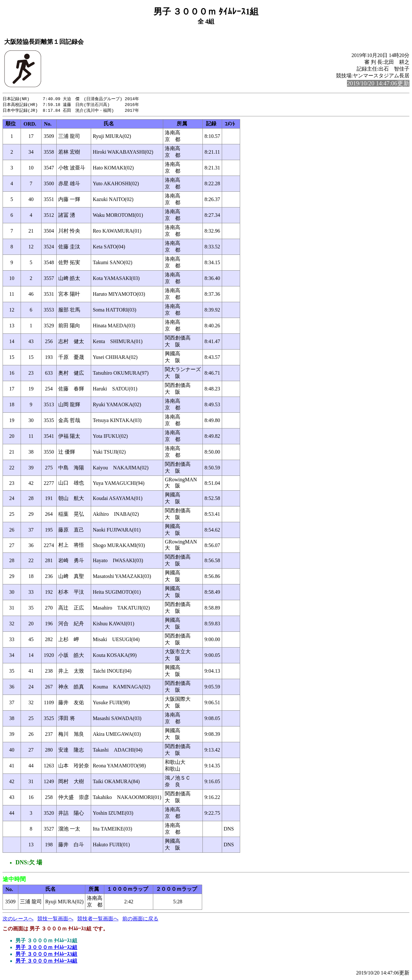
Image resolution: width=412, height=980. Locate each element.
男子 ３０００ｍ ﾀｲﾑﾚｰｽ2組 (46, 948)
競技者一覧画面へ (98, 920)
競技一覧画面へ (55, 920)
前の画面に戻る (140, 920)
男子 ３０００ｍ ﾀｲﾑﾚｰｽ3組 (46, 955)
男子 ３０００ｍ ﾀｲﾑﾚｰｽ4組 (46, 962)
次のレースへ (18, 920)
